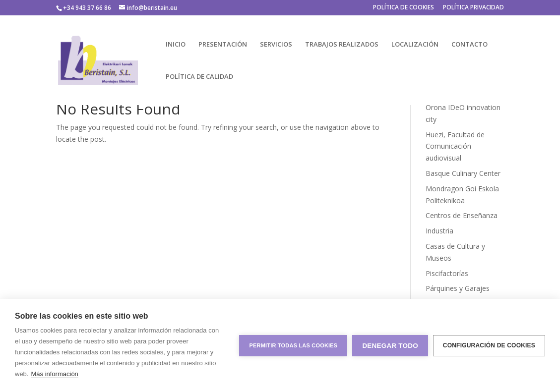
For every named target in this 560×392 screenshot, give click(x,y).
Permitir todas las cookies (293, 345)
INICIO (176, 45)
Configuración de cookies (489, 345)
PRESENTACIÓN (223, 45)
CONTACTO (469, 45)
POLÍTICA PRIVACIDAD (473, 8)
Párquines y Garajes (458, 288)
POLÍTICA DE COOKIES (404, 8)
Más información (54, 374)
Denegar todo (390, 346)
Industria (439, 231)
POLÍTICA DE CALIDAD (199, 77)
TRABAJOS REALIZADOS (342, 45)
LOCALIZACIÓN (415, 45)
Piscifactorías (447, 273)
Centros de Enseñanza (462, 215)
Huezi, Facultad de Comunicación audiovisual (455, 146)
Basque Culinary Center (463, 173)
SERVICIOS (276, 45)
